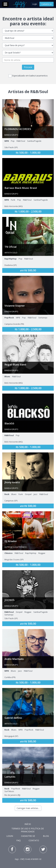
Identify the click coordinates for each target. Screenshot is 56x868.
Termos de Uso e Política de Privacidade (28, 830)
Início (28, 824)
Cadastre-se (47, 4)
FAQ (19, 840)
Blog (46, 836)
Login (35, 4)
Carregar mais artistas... (28, 808)
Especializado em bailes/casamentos (28, 76)
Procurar (28, 67)
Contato (34, 840)
